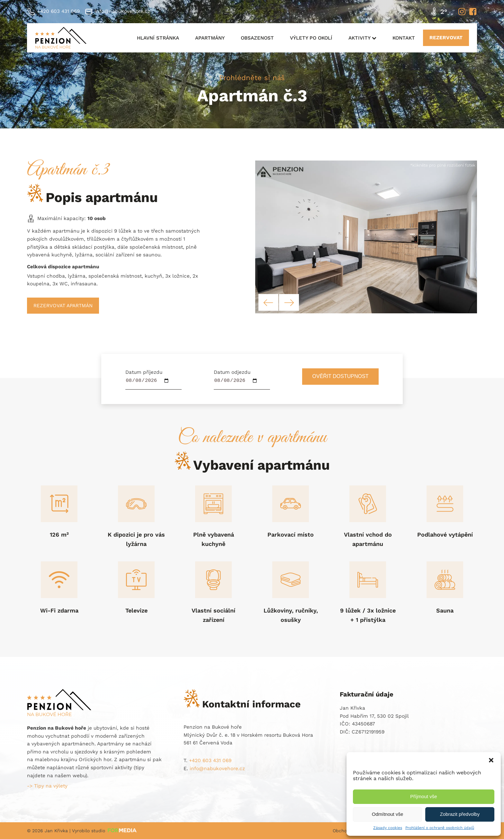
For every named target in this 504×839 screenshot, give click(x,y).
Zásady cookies (388, 828)
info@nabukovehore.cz (122, 11)
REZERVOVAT (446, 38)
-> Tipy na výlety (47, 786)
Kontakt (404, 38)
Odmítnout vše (388, 814)
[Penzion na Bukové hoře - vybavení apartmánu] (366, 312)
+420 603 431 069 (59, 11)
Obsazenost (257, 38)
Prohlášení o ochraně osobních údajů (440, 828)
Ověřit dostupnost (341, 376)
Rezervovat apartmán (63, 306)
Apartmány (210, 38)
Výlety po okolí (311, 38)
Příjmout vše (423, 796)
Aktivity (362, 38)
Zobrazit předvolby (460, 814)
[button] (491, 760)
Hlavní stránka (158, 38)
